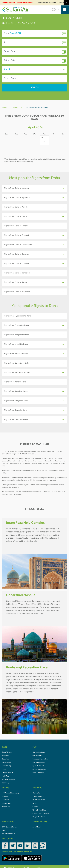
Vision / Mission (38, 797)
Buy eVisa (6, 800)
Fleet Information (39, 800)
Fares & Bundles (38, 773)
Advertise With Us (9, 834)
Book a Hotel (7, 803)
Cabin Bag (6, 783)
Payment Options (39, 763)
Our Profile (36, 793)
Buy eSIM (5, 797)
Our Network (37, 756)
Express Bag (6, 766)
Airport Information (40, 769)
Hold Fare (5, 776)
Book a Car (6, 807)
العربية (56, 9)
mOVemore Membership (11, 793)
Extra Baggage (7, 763)
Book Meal (6, 759)
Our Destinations (39, 752)
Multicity (31, 23)
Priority (5, 769)
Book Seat (6, 756)
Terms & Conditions (40, 810)
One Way (20, 23)
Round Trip (8, 23)
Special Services (38, 766)
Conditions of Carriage (41, 814)
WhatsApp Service (9, 780)
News (34, 803)
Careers (35, 807)
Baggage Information (40, 759)
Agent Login (37, 827)
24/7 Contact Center (10, 827)
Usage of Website (39, 817)
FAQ (4, 831)
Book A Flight (7, 752)
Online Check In (8, 773)
